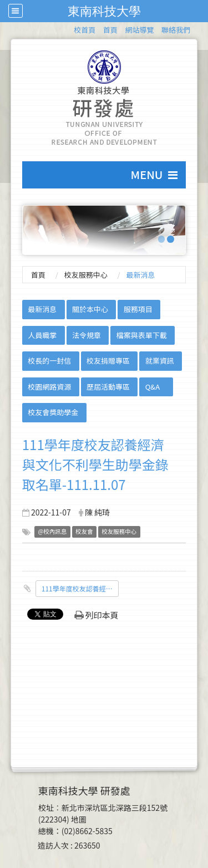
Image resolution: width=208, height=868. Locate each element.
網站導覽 (139, 30)
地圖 (79, 819)
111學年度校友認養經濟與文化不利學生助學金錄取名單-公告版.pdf (80, 588)
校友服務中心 (86, 275)
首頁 (110, 30)
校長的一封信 (49, 361)
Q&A (153, 387)
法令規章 (87, 335)
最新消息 (42, 309)
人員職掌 (42, 335)
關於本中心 (90, 309)
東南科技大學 (104, 11)
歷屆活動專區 (108, 387)
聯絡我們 (176, 30)
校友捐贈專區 (108, 361)
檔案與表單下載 (142, 335)
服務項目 (138, 309)
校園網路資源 (49, 387)
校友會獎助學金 (53, 412)
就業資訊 (160, 361)
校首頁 (85, 30)
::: (69, 28)
